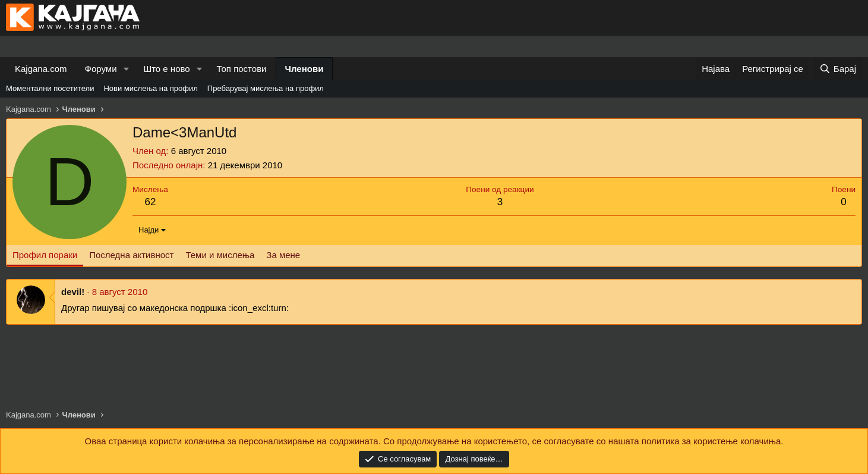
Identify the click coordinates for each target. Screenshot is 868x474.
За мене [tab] (283, 255)
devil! (73, 292)
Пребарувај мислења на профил (266, 88)
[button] (126, 69)
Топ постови (242, 69)
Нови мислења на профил (150, 88)
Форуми (101, 69)
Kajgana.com (41, 69)
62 (150, 202)
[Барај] (838, 69)
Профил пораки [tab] (45, 255)
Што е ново (166, 69)
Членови (304, 69)
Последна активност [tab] (131, 255)
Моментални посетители (50, 88)
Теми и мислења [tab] (220, 255)
